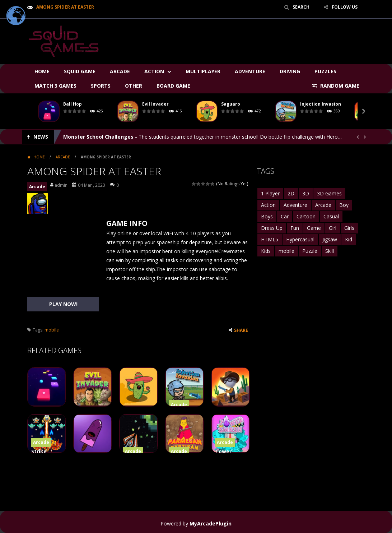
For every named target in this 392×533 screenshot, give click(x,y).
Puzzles (325, 71)
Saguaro (231, 104)
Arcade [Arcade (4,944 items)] (323, 205)
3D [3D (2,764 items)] (306, 193)
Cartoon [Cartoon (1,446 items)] (306, 216)
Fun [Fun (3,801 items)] (295, 228)
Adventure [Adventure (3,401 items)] (295, 205)
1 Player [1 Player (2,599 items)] (270, 193)
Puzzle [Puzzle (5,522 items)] (310, 251)
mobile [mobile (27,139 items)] (286, 251)
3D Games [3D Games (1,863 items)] (329, 193)
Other (134, 86)
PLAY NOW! (63, 304)
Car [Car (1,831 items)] (285, 216)
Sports (101, 86)
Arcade (120, 71)
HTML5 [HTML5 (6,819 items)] (270, 239)
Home (42, 71)
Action (154, 71)
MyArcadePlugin (211, 523)
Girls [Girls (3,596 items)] (349, 228)
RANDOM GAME (339, 86)
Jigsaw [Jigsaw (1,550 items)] (330, 239)
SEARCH (301, 7)
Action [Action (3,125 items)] (268, 205)
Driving (290, 71)
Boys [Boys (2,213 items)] (267, 216)
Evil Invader (155, 104)
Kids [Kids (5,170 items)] (266, 251)
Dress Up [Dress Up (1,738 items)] (272, 228)
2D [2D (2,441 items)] (291, 193)
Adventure (250, 71)
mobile (52, 330)
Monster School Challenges (98, 137)
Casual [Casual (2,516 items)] (331, 216)
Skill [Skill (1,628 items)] (330, 251)
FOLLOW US (345, 7)
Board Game (173, 86)
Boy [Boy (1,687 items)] (344, 205)
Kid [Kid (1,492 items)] (349, 239)
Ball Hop (73, 104)
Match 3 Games (55, 86)
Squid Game (80, 71)
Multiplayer (203, 71)
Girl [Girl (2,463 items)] (333, 228)
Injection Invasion (321, 104)
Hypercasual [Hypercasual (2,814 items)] (300, 239)
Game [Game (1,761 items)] (314, 228)
